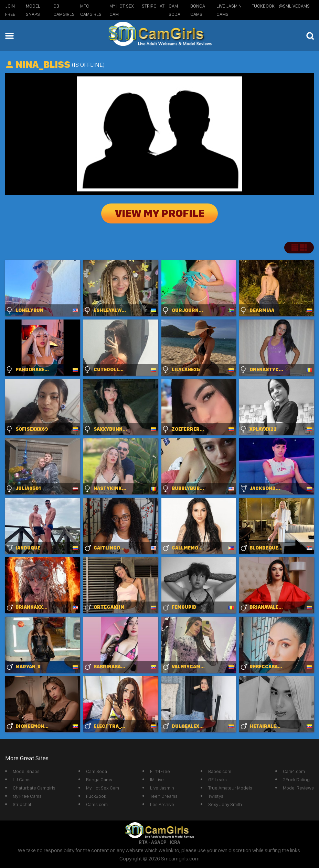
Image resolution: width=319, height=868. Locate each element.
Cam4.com (294, 771)
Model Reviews (298, 788)
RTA (143, 842)
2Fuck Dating (296, 780)
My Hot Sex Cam (103, 788)
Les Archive (162, 804)
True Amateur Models (230, 788)
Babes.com (220, 771)
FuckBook (263, 6)
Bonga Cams (99, 780)
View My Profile (160, 213)
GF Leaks (217, 780)
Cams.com (97, 804)
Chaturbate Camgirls (34, 788)
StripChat (153, 6)
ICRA (175, 842)
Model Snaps (26, 771)
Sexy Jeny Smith (225, 804)
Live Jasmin (162, 788)
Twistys (216, 796)
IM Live (157, 780)
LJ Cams (22, 780)
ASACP (159, 842)
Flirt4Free (160, 771)
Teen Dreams (164, 796)
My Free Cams (27, 796)
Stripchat (22, 804)
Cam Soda (97, 771)
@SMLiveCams (294, 6)
